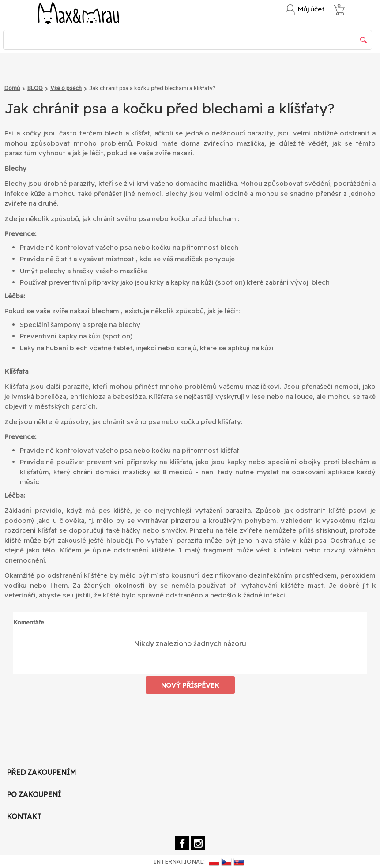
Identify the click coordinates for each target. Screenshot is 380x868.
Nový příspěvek (190, 685)
